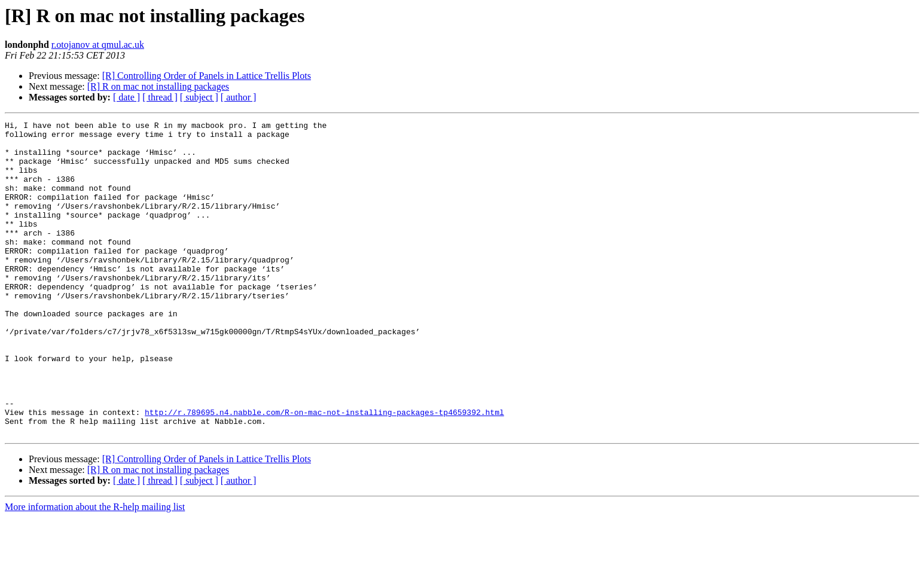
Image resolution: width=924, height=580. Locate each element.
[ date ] (126, 97)
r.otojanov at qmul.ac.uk (98, 45)
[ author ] (239, 97)
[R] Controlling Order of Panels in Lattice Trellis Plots (207, 76)
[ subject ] (199, 97)
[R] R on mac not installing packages (158, 86)
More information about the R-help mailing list (95, 570)
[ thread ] (160, 97)
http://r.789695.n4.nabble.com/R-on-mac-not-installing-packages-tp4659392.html (324, 471)
